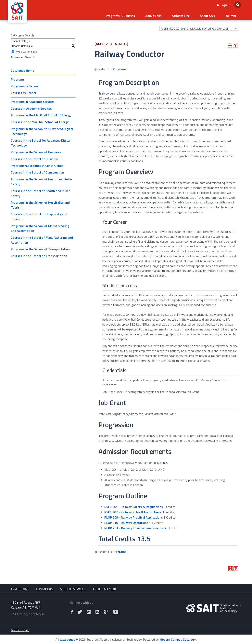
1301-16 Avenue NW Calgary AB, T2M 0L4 (26, 605)
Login (224, 5)
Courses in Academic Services (31, 107)
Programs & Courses (132, 15)
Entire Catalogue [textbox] (21, 40)
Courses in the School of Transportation (39, 254)
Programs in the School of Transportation (40, 248)
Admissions (162, 15)
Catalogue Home (22, 69)
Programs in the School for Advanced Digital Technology (42, 130)
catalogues (67, 639)
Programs (18, 78)
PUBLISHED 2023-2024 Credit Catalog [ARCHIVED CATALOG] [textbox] (194, 27)
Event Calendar (105, 588)
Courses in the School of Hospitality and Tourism (39, 215)
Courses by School (23, 91)
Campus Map (20, 588)
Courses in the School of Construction (37, 171)
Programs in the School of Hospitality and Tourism (40, 204)
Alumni (232, 15)
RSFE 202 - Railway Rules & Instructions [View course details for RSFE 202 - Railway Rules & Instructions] (133, 511)
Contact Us (44, 588)
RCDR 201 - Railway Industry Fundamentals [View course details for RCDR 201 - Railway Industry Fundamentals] (135, 526)
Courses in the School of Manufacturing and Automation (42, 239)
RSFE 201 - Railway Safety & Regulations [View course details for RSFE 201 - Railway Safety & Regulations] (134, 505)
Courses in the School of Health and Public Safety (40, 192)
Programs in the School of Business (36, 151)
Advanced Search (23, 56)
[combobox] (199, 27)
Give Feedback (20, 630)
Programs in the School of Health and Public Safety (42, 180)
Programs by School (25, 85)
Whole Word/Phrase (26, 50)
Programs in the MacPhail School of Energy (41, 114)
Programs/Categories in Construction (37, 164)
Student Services (73, 588)
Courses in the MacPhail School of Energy (40, 121)
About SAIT (211, 15)
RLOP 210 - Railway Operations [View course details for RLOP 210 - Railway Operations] (126, 521)
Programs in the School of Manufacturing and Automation (40, 227)
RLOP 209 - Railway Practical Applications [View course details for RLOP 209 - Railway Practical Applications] (134, 516)
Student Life (187, 15)
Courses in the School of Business (35, 157)
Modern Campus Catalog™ (178, 639)
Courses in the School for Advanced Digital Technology (41, 142)
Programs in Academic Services (33, 100)
